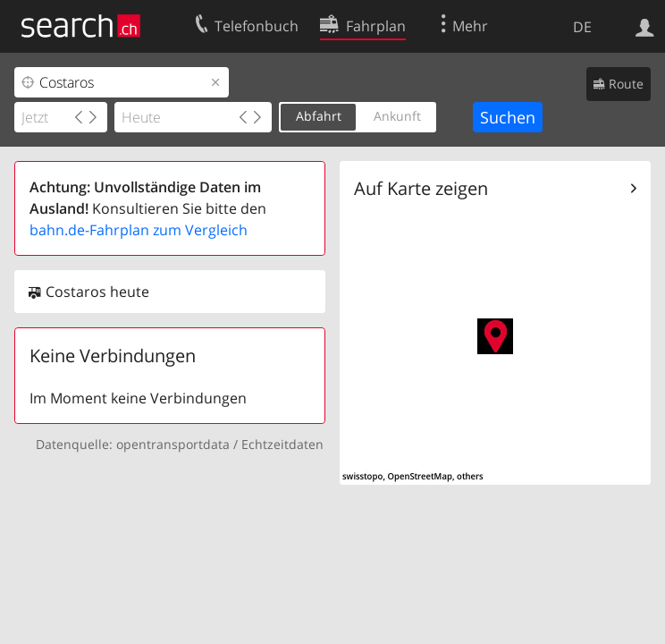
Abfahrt (319, 116)
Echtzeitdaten (282, 444)
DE (582, 27)
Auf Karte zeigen (421, 188)
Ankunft (397, 116)
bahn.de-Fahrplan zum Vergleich (139, 230)
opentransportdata (173, 444)
